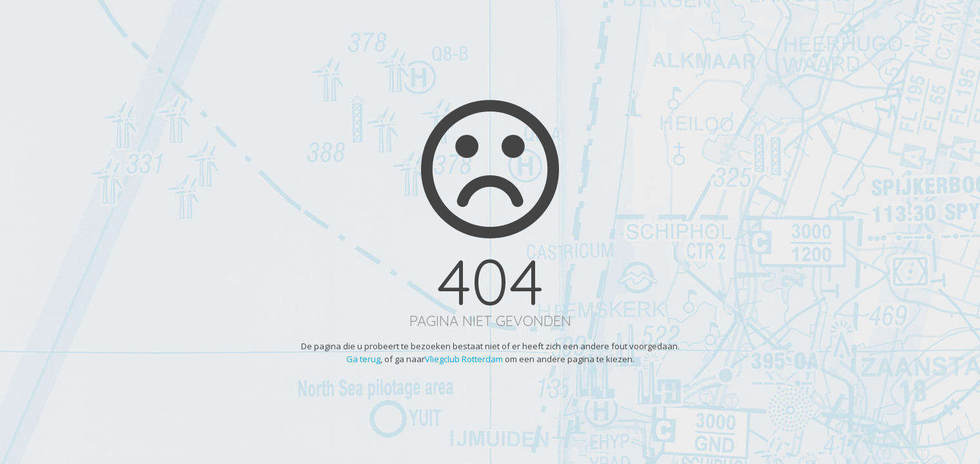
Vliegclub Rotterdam (464, 359)
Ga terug (363, 359)
